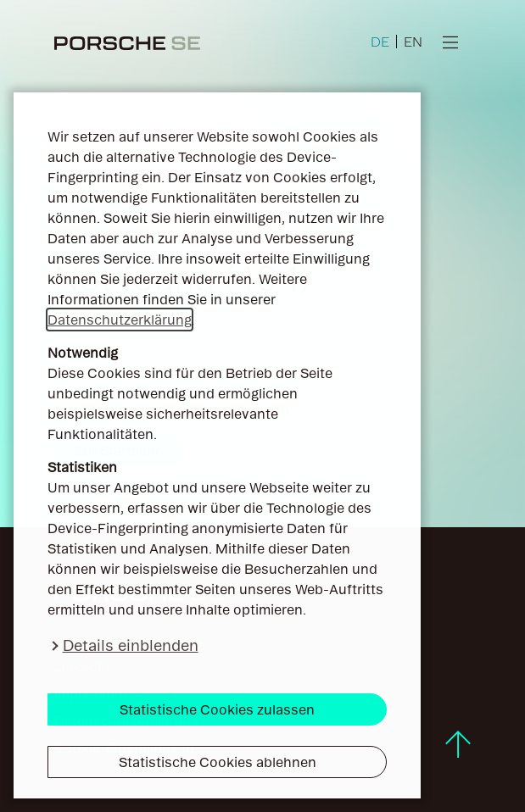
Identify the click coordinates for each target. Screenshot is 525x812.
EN (413, 42)
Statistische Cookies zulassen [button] (217, 709)
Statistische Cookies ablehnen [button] (218, 762)
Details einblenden (131, 645)
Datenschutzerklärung (120, 320)
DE (380, 42)
